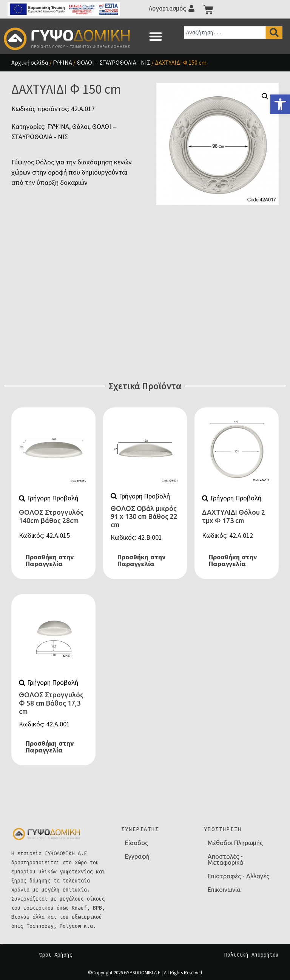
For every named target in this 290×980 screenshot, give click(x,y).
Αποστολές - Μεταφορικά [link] (225, 859)
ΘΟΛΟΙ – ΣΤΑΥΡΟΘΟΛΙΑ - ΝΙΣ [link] (113, 62)
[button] (156, 36)
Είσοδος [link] (137, 843)
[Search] (274, 33)
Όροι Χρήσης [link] (56, 955)
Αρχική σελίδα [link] (30, 62)
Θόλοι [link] (81, 126)
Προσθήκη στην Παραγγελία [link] (50, 560)
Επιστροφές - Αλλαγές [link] (238, 876)
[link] (280, 104)
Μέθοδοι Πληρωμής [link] (235, 843)
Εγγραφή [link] (137, 856)
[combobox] (225, 33)
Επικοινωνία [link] (224, 890)
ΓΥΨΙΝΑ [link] (62, 62)
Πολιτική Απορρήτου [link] (251, 955)
